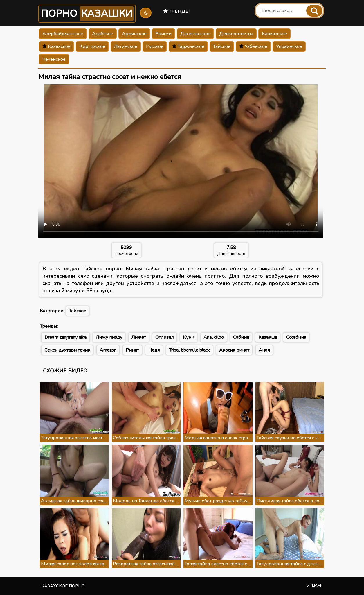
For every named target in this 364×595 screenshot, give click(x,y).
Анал (264, 350)
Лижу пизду (109, 337)
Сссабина (296, 337)
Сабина (241, 337)
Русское (155, 46)
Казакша (268, 337)
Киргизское (92, 46)
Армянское (134, 34)
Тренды (177, 11)
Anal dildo (214, 337)
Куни (189, 337)
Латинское (126, 46)
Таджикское (188, 46)
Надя (154, 350)
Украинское (289, 46)
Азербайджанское (63, 34)
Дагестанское (195, 34)
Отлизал (164, 337)
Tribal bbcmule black (189, 350)
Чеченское (54, 59)
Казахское (56, 46)
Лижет (139, 337)
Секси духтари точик (67, 350)
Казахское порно (63, 586)
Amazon (108, 350)
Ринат (132, 350)
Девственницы (236, 34)
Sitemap (315, 585)
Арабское (103, 34)
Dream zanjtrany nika (65, 337)
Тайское (222, 46)
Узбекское (253, 46)
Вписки (163, 34)
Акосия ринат (234, 350)
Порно (87, 14)
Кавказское (274, 34)
